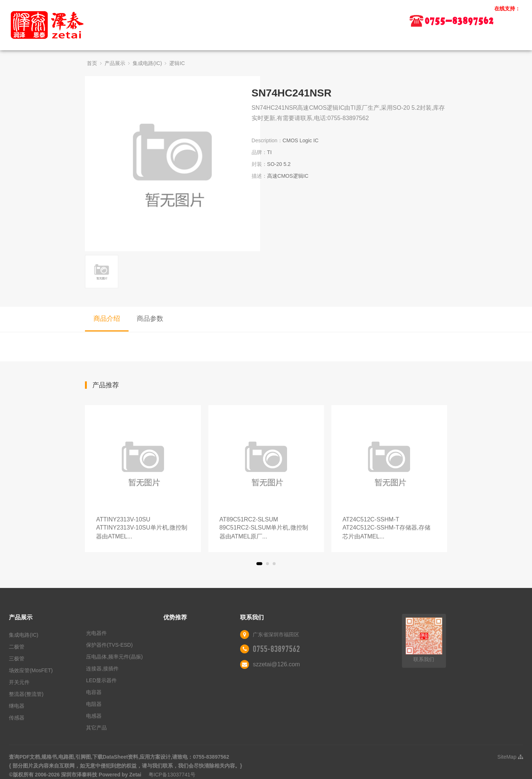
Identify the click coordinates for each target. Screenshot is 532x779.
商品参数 (150, 319)
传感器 (17, 718)
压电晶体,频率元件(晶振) (114, 657)
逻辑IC (177, 63)
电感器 (94, 716)
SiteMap (510, 757)
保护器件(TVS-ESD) (109, 645)
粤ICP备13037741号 (172, 775)
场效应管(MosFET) (31, 670)
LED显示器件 (101, 680)
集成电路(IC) (147, 63)
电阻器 (94, 704)
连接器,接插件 (102, 669)
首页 (92, 63)
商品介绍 (107, 319)
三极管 (17, 659)
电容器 (94, 692)
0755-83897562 (276, 649)
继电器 (17, 706)
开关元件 (19, 682)
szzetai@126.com (276, 664)
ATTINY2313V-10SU (143, 529)
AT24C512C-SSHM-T (389, 529)
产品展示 (115, 63)
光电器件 (96, 633)
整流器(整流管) (26, 694)
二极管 (17, 647)
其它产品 (96, 728)
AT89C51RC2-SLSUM (266, 529)
